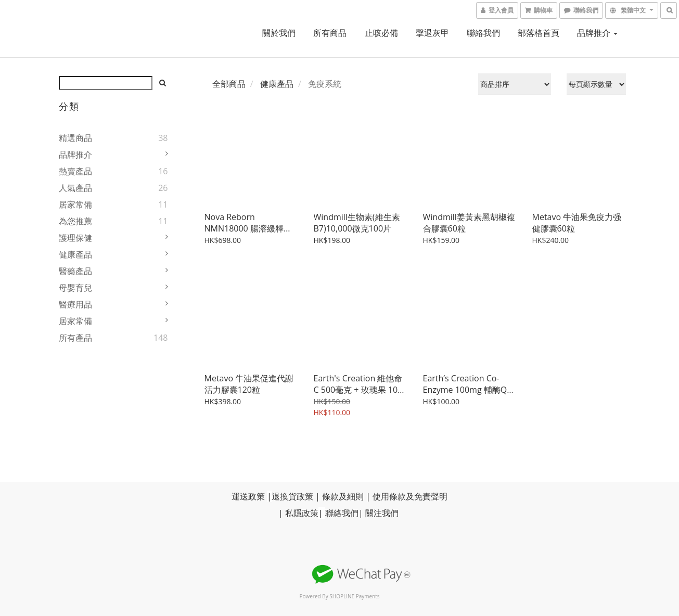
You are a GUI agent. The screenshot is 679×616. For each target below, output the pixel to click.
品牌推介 (597, 33)
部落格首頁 (539, 33)
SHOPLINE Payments (354, 596)
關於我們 (279, 33)
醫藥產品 (75, 271)
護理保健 (75, 238)
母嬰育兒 (75, 288)
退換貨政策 (292, 496)
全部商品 (229, 84)
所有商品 (330, 33)
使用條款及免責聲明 (410, 496)
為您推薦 (75, 221)
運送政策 (248, 496)
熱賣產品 (75, 171)
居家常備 (75, 204)
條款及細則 (343, 496)
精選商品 (75, 138)
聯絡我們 (483, 33)
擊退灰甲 (432, 33)
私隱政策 (302, 513)
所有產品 (75, 338)
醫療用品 (75, 304)
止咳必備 (381, 33)
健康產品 (75, 254)
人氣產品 (75, 188)
